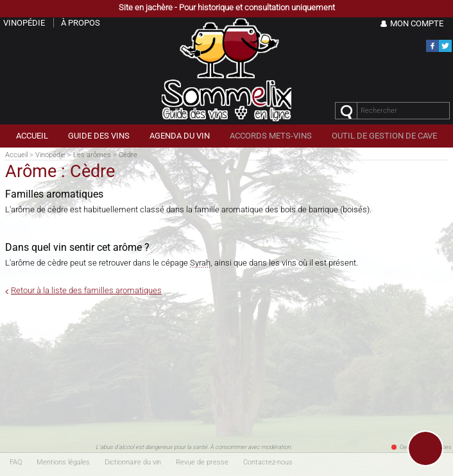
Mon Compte (417, 23)
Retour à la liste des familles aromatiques (86, 290)
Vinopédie (50, 155)
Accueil (16, 155)
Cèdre (128, 155)
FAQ (16, 462)
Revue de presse (202, 462)
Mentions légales (63, 462)
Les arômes (92, 155)
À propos (81, 23)
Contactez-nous (268, 462)
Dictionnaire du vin (133, 462)
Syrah (200, 263)
